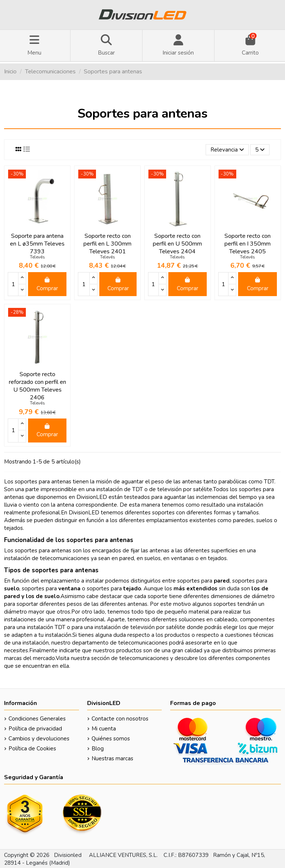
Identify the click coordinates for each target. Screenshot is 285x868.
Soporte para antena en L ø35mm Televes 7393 (37, 244)
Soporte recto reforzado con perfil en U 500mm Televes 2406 (37, 386)
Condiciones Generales (37, 719)
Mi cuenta (104, 729)
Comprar (47, 284)
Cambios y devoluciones (39, 739)
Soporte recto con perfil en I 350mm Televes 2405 (248, 244)
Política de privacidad (35, 729)
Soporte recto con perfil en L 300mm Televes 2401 (107, 244)
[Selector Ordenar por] (227, 150)
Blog (98, 749)
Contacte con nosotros (120, 719)
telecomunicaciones (144, 658)
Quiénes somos (111, 739)
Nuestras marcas (112, 758)
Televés (37, 257)
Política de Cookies (32, 749)
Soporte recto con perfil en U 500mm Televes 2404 (177, 244)
